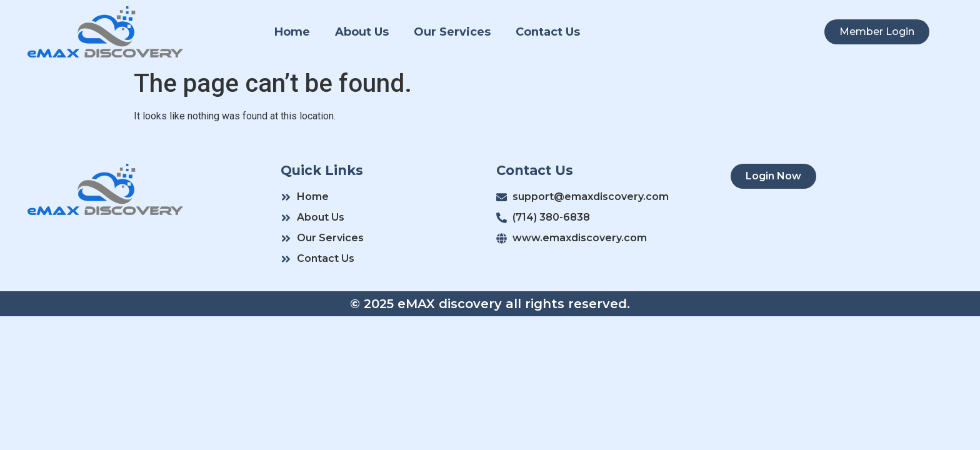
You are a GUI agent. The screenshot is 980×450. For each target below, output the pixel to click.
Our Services (452, 32)
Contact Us (548, 32)
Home (292, 32)
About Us (362, 32)
